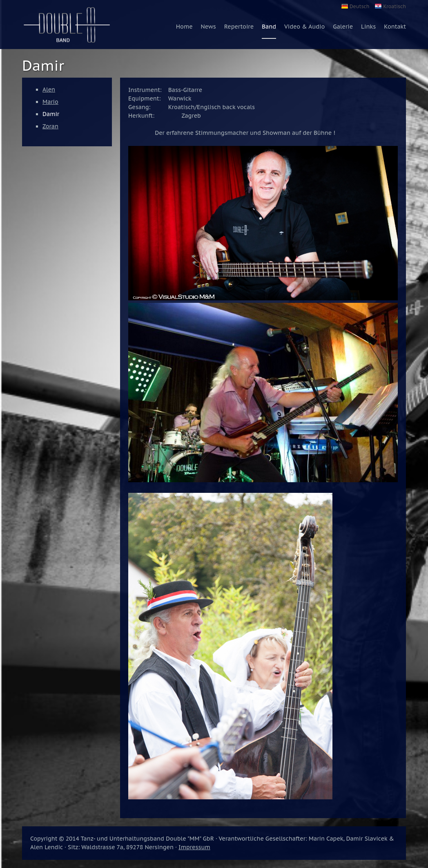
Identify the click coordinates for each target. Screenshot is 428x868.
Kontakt (395, 27)
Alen (49, 89)
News (208, 27)
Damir (51, 114)
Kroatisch (395, 6)
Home (184, 27)
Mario (50, 102)
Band (269, 27)
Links (368, 27)
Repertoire (239, 27)
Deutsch (359, 6)
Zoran (50, 126)
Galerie (343, 27)
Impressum (194, 847)
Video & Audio (304, 27)
